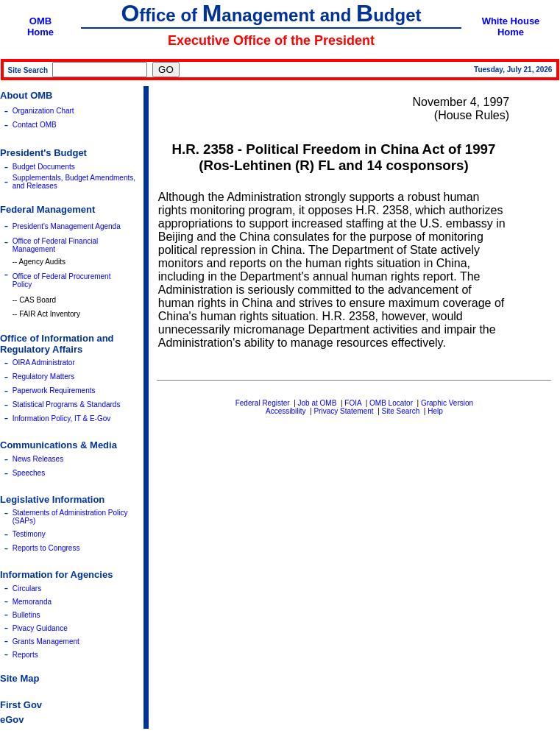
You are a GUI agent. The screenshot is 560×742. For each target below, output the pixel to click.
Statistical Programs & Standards (67, 404)
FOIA (353, 403)
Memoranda (32, 602)
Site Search (401, 411)
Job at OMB (318, 403)
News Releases (38, 459)
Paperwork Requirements (54, 391)
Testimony (29, 534)
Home (40, 32)
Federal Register (263, 403)
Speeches (29, 473)
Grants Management (46, 642)
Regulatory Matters (43, 377)
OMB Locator (391, 403)
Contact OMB (35, 125)
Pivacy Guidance (40, 628)
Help (435, 411)
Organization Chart (43, 111)
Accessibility (286, 411)
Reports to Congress (46, 548)
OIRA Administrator (44, 363)
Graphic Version (447, 403)
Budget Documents (44, 167)
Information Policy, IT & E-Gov (62, 418)
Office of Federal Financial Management (56, 245)
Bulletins (26, 615)
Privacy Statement (343, 411)
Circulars (27, 589)
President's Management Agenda (67, 226)
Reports (25, 655)
